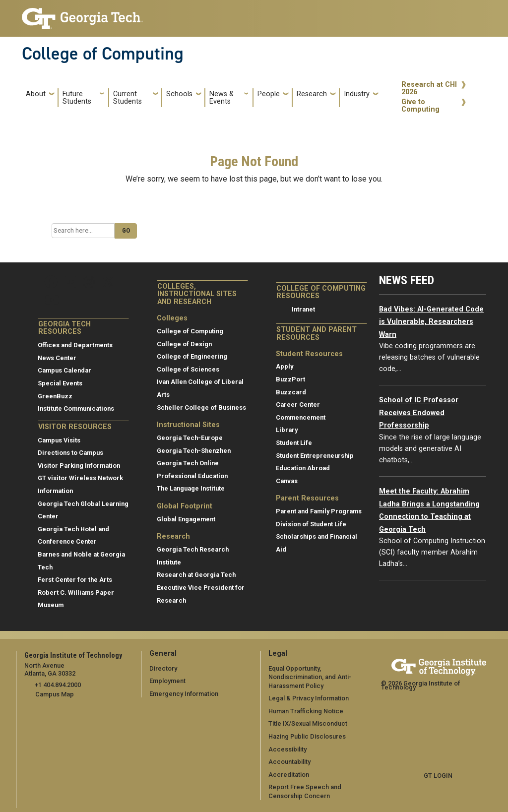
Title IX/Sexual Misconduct (308, 723)
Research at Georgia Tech (196, 575)
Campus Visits (59, 440)
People (269, 94)
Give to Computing (420, 106)
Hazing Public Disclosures (307, 736)
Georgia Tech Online (188, 463)
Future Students (77, 98)
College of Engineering (192, 356)
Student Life (294, 443)
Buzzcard (291, 392)
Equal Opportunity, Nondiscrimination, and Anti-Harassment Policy (310, 677)
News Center (57, 358)
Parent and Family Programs (319, 511)
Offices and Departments (75, 345)
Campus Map (55, 694)
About (36, 94)
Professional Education (192, 476)
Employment (167, 681)
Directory (163, 668)
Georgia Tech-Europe (190, 438)
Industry (357, 94)
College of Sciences (188, 369)
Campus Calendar (64, 370)
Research (312, 94)
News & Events (222, 98)
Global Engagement (186, 519)
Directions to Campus (70, 453)
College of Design (184, 344)
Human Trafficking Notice (306, 711)
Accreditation (289, 775)
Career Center (298, 405)
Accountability (289, 762)
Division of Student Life (311, 524)
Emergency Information (184, 694)
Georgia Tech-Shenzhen (194, 451)
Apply (285, 366)
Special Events (60, 383)
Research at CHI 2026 (429, 89)
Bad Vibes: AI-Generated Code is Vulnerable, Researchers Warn (431, 322)
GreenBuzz (55, 396)
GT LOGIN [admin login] (438, 776)
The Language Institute (191, 488)
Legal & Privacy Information (309, 698)
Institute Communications (76, 408)
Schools (179, 94)
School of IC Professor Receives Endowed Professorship (419, 413)
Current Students (127, 98)
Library (287, 430)
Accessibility (287, 749)
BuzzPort (290, 379)
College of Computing (103, 54)
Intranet (303, 309)
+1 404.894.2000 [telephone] (58, 685)
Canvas (287, 481)
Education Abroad (303, 468)
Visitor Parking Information (79, 466)
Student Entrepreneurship (315, 456)
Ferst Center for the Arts (75, 580)
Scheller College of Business (201, 407)
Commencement (301, 417)
